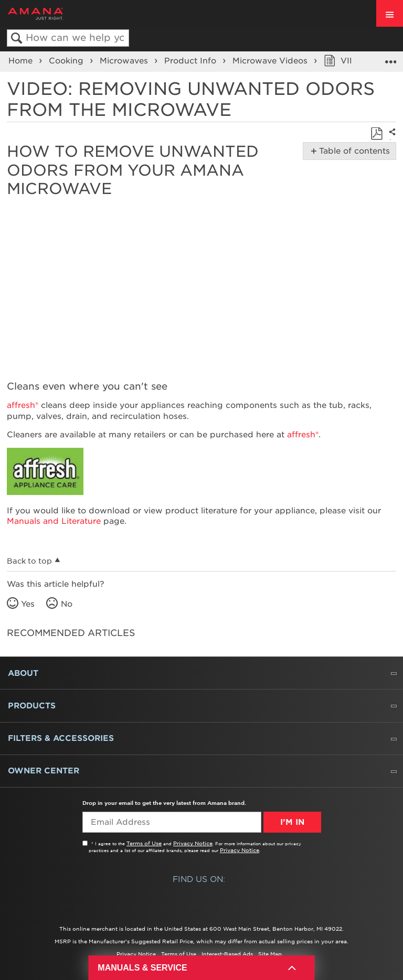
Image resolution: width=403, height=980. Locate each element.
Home (22, 61)
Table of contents (352, 151)
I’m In (292, 822)
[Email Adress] (172, 822)
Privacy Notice (193, 843)
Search (17, 39)
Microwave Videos (271, 61)
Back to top (29, 561)
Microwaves (125, 61)
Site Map (270, 954)
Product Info (192, 61)
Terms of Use (144, 843)
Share (390, 139)
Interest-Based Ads (227, 954)
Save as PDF (377, 134)
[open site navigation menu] (390, 13)
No (67, 604)
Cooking (67, 61)
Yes (28, 604)
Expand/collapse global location (390, 58)
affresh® (23, 405)
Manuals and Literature (54, 521)
